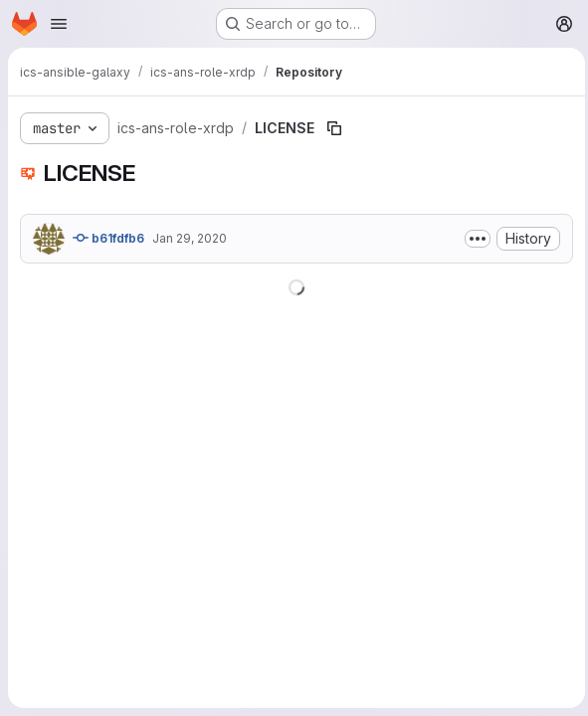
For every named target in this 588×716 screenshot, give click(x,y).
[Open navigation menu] (59, 24)
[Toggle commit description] (473, 239)
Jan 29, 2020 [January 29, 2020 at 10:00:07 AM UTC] (190, 238)
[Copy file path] (334, 128)
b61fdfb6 (108, 238)
